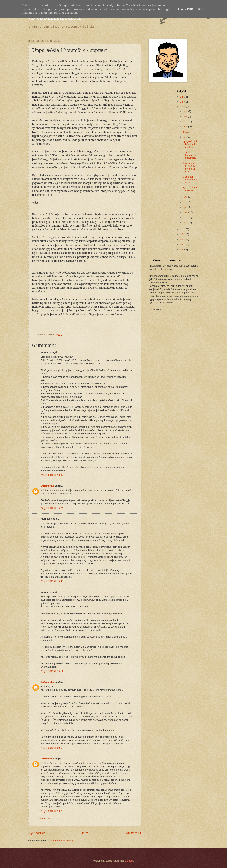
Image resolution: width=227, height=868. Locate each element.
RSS (151, 309)
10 (182, 234)
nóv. (186, 116)
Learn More (186, 9)
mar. (186, 212)
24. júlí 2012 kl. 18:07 (52, 475)
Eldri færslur (132, 833)
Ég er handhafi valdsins (190, 189)
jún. (185, 197)
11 (182, 229)
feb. (185, 218)
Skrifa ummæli (44, 818)
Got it (202, 9)
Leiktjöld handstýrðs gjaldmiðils (190, 155)
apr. (185, 207)
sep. (186, 127)
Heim (84, 833)
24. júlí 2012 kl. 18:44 (52, 581)
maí (185, 202)
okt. (185, 122)
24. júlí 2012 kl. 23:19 (52, 671)
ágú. (186, 132)
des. (186, 111)
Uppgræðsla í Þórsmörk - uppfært (190, 144)
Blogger (129, 861)
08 (182, 245)
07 (182, 250)
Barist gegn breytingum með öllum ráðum (190, 167)
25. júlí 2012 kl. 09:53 (52, 748)
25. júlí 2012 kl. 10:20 (52, 811)
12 (182, 107)
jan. (185, 223)
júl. (185, 137)
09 (182, 239)
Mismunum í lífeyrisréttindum (190, 180)
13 (182, 102)
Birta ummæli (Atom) (62, 841)
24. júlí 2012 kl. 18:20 (52, 508)
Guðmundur (47, 486)
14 (182, 97)
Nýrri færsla (37, 833)
